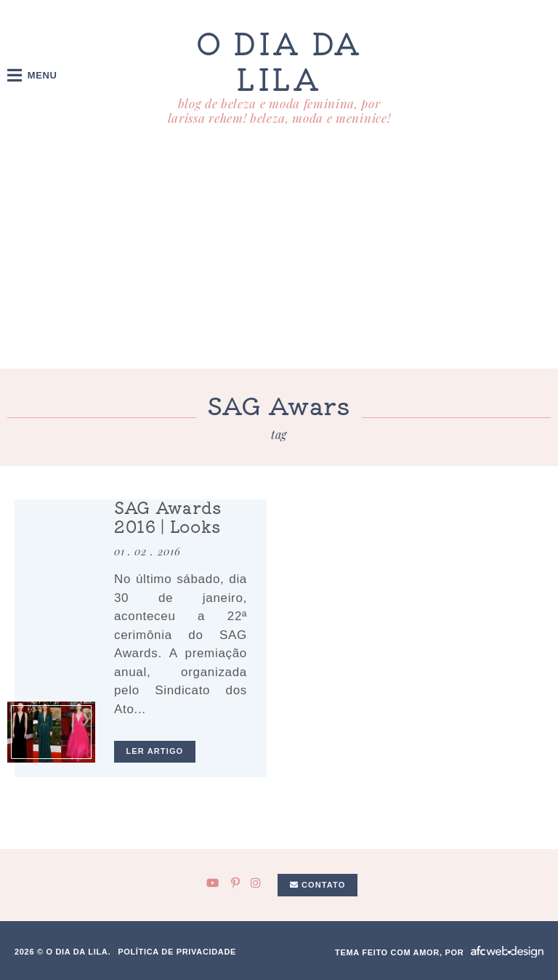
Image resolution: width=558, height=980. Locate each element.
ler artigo (155, 751)
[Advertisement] (279, 260)
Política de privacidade (177, 952)
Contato (318, 885)
